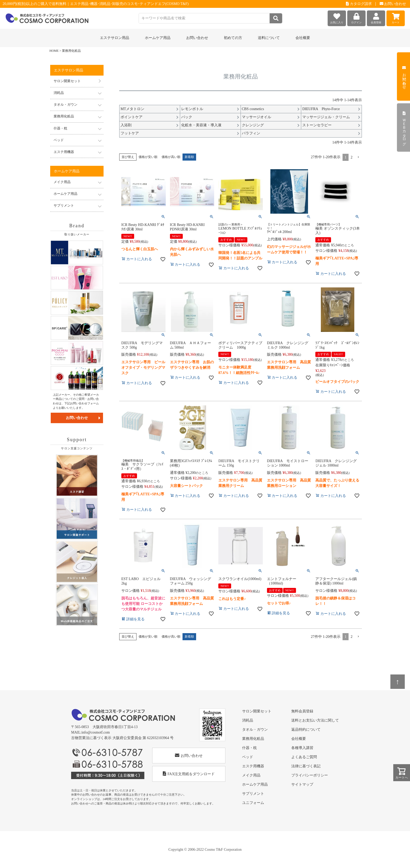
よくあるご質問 (304, 757)
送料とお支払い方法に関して (315, 720)
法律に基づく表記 (306, 766)
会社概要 (303, 38)
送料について (269, 38)
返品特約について (306, 730)
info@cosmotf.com (96, 732)
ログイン (356, 17)
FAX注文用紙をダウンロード (189, 774)
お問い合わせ (393, 4)
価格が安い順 (148, 157)
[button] (358, 157)
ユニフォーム (253, 803)
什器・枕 (249, 748)
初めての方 (233, 38)
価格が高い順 (171, 157)
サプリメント (253, 794)
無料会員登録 (302, 711)
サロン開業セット (67, 81)
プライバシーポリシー (310, 775)
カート (396, 17)
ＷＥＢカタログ (404, 128)
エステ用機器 (253, 766)
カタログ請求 (359, 4)
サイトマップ (302, 784)
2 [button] (352, 157)
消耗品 (248, 720)
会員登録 (376, 17)
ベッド (248, 757)
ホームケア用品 (255, 784)
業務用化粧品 (253, 739)
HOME (54, 51)
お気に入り (337, 17)
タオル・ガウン (255, 730)
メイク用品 (251, 775)
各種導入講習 (302, 748)
